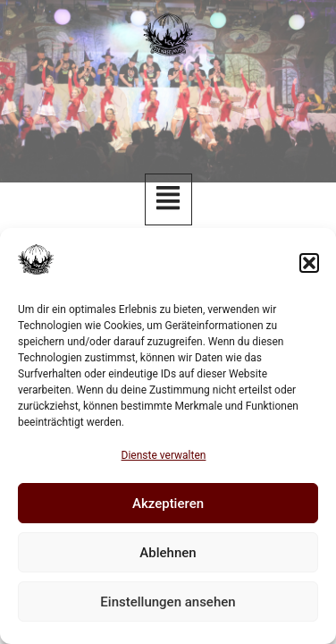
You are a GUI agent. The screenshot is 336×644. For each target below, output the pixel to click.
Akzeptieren (168, 504)
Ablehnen (168, 553)
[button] (309, 263)
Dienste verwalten (164, 455)
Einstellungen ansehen (168, 602)
